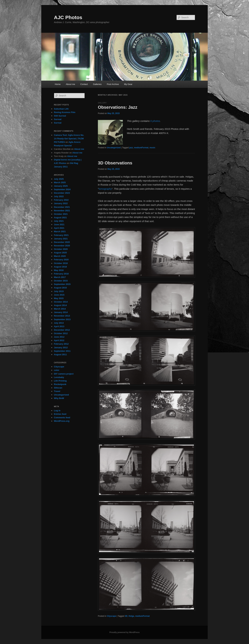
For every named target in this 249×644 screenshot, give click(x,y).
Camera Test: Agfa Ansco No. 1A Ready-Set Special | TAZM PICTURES (69, 139)
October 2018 (61, 263)
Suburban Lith (61, 109)
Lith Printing (60, 381)
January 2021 (61, 239)
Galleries (97, 84)
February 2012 (61, 344)
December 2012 (62, 330)
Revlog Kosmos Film (65, 112)
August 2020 (60, 253)
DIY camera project (64, 374)
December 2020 (62, 242)
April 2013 (59, 326)
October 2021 (61, 214)
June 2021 (59, 225)
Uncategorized (114, 148)
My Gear (128, 84)
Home (58, 84)
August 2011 (60, 354)
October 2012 (61, 333)
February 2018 (61, 274)
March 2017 (60, 277)
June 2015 (59, 295)
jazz (131, 148)
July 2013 (59, 323)
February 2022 (61, 200)
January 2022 (61, 203)
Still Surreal (60, 116)
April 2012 (59, 340)
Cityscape (111, 616)
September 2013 (62, 319)
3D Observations (115, 163)
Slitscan (58, 388)
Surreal (58, 119)
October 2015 (61, 281)
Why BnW (59, 398)
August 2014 (60, 305)
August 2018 (60, 267)
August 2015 (60, 288)
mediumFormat (141, 148)
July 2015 (59, 291)
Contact (84, 84)
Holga (131, 616)
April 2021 (59, 228)
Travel (57, 391)
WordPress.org (62, 421)
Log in (57, 411)
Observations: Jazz (118, 107)
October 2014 (61, 302)
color (57, 370)
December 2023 (62, 193)
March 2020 (60, 256)
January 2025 (61, 186)
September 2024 (62, 189)
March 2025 (60, 182)
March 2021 (60, 231)
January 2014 (61, 312)
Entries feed (60, 414)
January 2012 (61, 348)
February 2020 (61, 260)
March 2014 (60, 309)
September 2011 (62, 351)
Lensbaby (59, 377)
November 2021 (62, 211)
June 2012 (59, 337)
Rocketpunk (60, 384)
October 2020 (61, 249)
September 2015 (62, 284)
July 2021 (59, 221)
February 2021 (61, 235)
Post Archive (113, 84)
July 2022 (59, 196)
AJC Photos (68, 17)
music (152, 148)
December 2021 (62, 207)
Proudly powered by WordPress (124, 632)
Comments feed (62, 418)
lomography (105, 189)
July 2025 (59, 179)
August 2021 (60, 218)
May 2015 (59, 298)
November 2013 (62, 316)
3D (126, 616)
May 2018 (59, 270)
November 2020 (62, 246)
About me (70, 84)
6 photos (155, 121)
